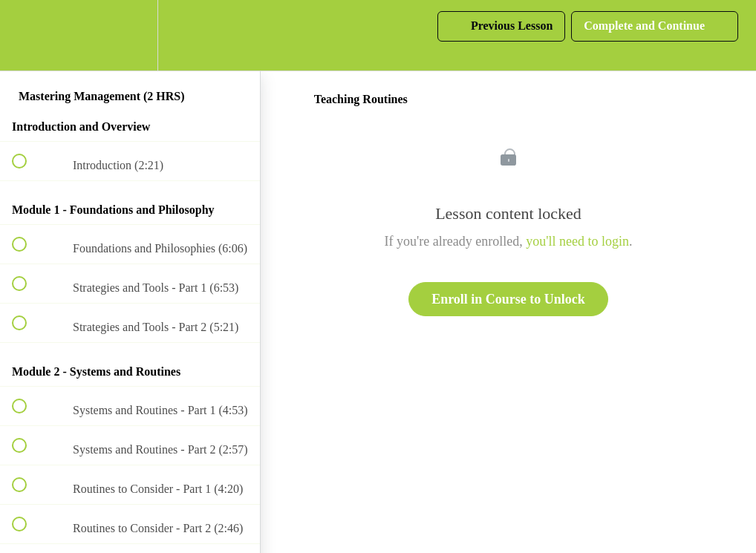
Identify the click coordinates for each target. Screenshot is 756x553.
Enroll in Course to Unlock (508, 299)
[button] (27, 35)
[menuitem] (130, 35)
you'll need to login (577, 241)
